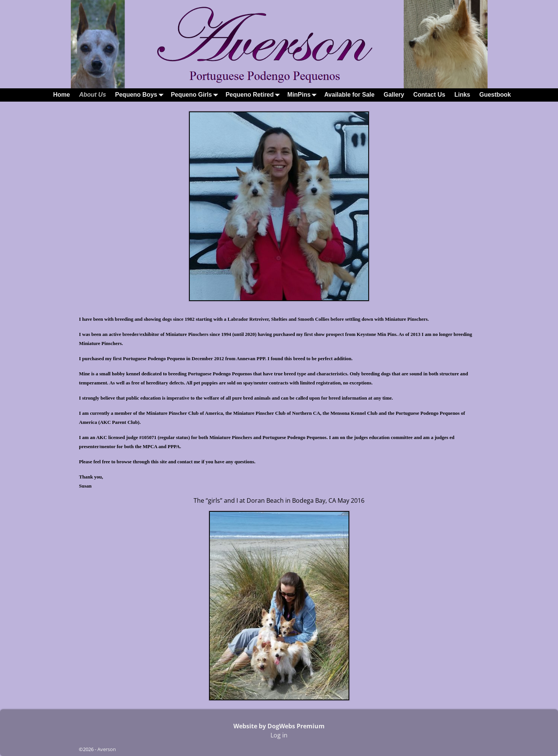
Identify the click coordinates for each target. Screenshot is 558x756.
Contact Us (429, 95)
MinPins (304, 95)
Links (462, 95)
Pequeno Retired (254, 95)
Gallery (394, 95)
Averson (107, 749)
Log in (279, 735)
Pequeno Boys (141, 95)
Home (61, 95)
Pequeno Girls (196, 95)
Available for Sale (349, 95)
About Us (93, 95)
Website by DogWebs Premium (279, 726)
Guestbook (495, 95)
